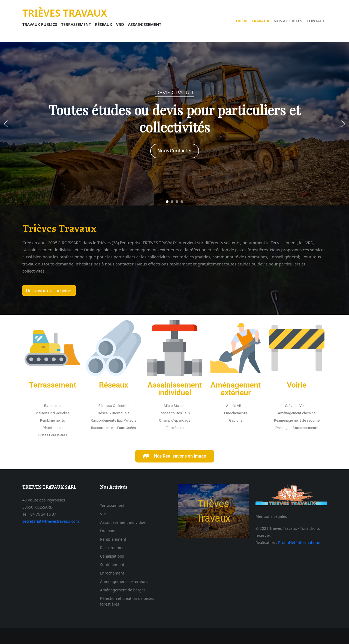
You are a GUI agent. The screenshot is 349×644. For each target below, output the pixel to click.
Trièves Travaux (65, 13)
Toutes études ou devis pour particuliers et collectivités (174, 118)
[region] (174, 124)
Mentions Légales (271, 516)
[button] (6, 124)
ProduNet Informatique (299, 542)
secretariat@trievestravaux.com (51, 521)
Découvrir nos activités (49, 291)
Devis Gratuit (175, 93)
